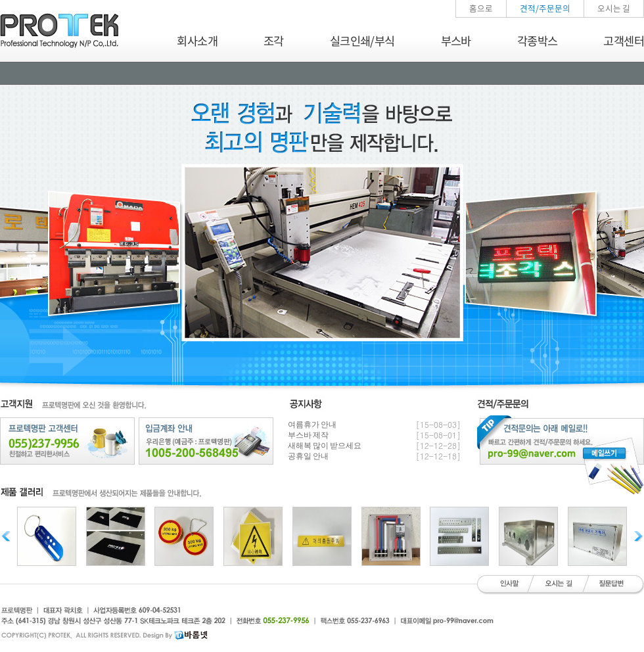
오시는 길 (614, 8)
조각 (274, 41)
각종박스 (538, 41)
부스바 (456, 41)
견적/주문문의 (545, 8)
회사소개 (197, 41)
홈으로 (481, 8)
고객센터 (624, 41)
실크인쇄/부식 (362, 41)
